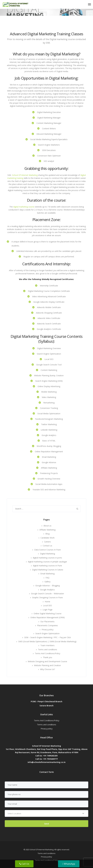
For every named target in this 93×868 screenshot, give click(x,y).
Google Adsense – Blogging (48, 586)
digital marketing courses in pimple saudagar (47, 562)
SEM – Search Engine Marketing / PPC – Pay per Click (48, 637)
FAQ (47, 578)
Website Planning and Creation (47, 665)
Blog (47, 534)
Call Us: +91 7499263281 (47, 756)
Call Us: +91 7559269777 (47, 759)
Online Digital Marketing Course (48, 613)
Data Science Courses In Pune (48, 550)
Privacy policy (48, 630)
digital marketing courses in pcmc (47, 558)
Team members (47, 645)
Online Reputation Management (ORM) (48, 617)
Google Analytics (47, 590)
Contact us (47, 546)
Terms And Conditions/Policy (48, 653)
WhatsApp (69, 864)
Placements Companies (48, 625)
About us (47, 526)
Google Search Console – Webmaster (48, 594)
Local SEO (47, 605)
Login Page (48, 610)
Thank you (47, 657)
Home (47, 602)
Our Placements (47, 622)
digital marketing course (24, 207)
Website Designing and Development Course (47, 661)
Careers (47, 542)
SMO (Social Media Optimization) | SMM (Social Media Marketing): (48, 641)
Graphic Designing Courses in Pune (47, 597)
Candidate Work (48, 538)
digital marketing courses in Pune (47, 566)
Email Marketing (47, 574)
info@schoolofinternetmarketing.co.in (47, 762)
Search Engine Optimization (47, 633)
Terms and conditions (48, 649)
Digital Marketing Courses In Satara (48, 570)
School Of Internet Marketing (25, 175)
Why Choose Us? (48, 669)
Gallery (47, 582)
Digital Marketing (47, 554)
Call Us (24, 864)
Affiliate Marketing (47, 530)
